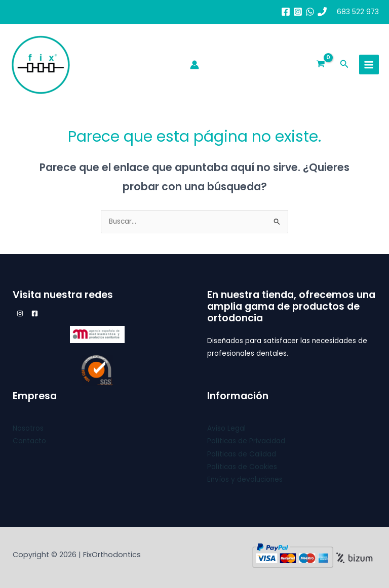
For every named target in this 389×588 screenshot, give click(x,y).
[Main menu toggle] (369, 65)
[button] (344, 65)
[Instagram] (298, 12)
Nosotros (28, 428)
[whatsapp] (310, 12)
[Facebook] (286, 12)
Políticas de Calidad (242, 454)
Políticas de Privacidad (246, 441)
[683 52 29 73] (322, 12)
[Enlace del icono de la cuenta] (194, 65)
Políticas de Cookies (242, 467)
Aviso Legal (226, 428)
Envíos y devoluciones (245, 479)
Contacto (29, 441)
